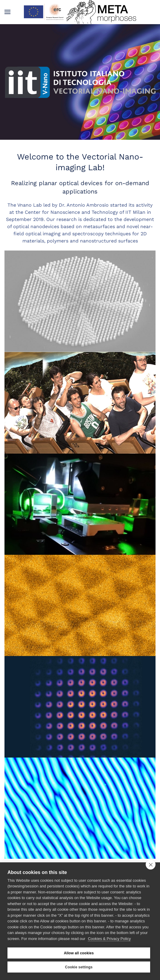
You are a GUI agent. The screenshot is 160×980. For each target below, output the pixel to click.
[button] (7, 12)
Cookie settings (79, 967)
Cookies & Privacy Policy (109, 939)
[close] (151, 864)
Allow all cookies (79, 953)
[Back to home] (80, 12)
